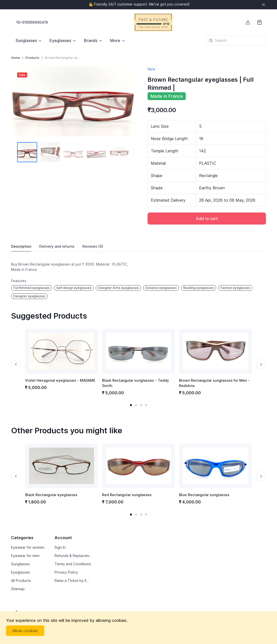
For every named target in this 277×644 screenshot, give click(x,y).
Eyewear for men (25, 556)
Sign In (60, 547)
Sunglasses (20, 564)
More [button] (115, 40)
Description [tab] (21, 246)
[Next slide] (261, 364)
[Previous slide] (16, 364)
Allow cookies (25, 631)
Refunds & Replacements (73, 556)
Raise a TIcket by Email (73, 581)
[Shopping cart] (260, 22)
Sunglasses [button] (26, 40)
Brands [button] (91, 40)
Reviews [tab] (93, 246)
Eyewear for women (28, 547)
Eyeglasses (20, 572)
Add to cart (207, 219)
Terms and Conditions (73, 564)
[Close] (264, 5)
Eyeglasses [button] (60, 40)
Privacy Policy (66, 572)
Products (32, 58)
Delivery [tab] (57, 246)
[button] (131, 405)
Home (15, 58)
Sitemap (18, 589)
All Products (21, 581)
